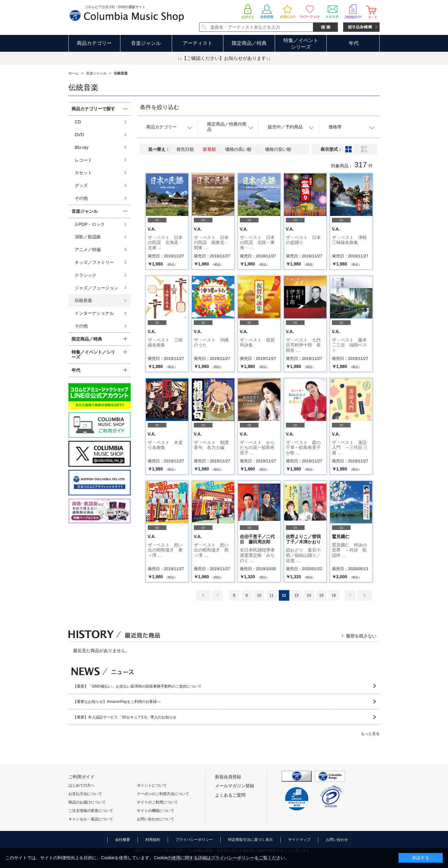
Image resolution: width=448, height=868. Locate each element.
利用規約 (153, 840)
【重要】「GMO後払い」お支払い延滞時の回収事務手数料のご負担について (137, 686)
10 (259, 595)
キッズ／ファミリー (94, 262)
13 (296, 595)
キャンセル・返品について (91, 819)
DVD (79, 135)
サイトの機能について (156, 811)
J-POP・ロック (90, 224)
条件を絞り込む (160, 107)
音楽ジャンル (146, 43)
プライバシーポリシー (194, 840)
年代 (354, 43)
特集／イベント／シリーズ (93, 355)
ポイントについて (152, 785)
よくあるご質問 (230, 795)
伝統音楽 (83, 300)
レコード (83, 160)
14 (309, 595)
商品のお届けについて (87, 802)
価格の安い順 (278, 149)
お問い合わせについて (156, 819)
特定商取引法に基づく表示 (250, 840)
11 (271, 595)
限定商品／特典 (249, 43)
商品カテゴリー (94, 43)
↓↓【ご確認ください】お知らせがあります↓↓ (224, 58)
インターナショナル (94, 313)
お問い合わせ (337, 840)
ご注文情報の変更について (91, 811)
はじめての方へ (82, 785)
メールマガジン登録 (235, 786)
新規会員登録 (228, 777)
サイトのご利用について (157, 802)
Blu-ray (82, 147)
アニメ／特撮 (88, 250)
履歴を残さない (361, 636)
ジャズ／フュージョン (96, 288)
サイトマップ (299, 840)
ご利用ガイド (82, 777)
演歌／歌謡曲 (88, 237)
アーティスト (198, 43)
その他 (81, 198)
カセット (83, 173)
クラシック (86, 275)
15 (321, 595)
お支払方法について (85, 794)
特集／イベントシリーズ (301, 44)
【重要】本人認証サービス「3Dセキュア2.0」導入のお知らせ (125, 717)
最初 (203, 595)
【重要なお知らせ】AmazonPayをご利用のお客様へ (117, 702)
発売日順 (185, 149)
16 (334, 595)
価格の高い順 (238, 149)
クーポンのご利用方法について (163, 794)
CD (78, 122)
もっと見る (370, 734)
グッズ (81, 185)
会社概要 (123, 840)
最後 (365, 595)
